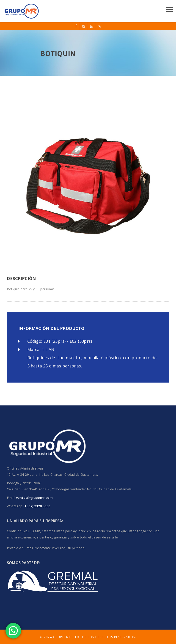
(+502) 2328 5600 (36, 506)
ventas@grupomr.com (34, 498)
